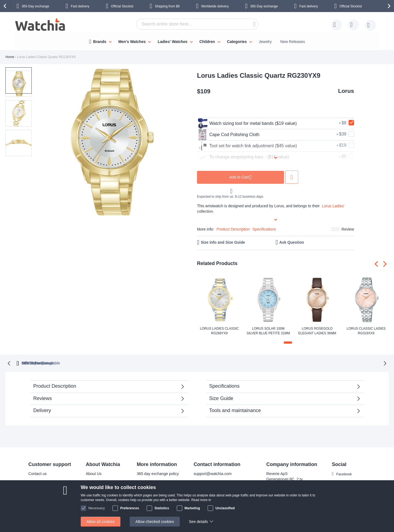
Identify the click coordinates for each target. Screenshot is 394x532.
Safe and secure (99, 498)
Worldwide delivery (215, 6)
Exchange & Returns (45, 506)
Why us (92, 481)
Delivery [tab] (42, 410)
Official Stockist (122, 6)
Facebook (344, 473)
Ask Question (292, 242)
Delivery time (39, 481)
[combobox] (197, 24)
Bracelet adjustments (154, 481)
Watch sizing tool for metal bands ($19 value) (247, 123)
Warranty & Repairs (153, 490)
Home (10, 57)
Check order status (152, 506)
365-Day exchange (35, 6)
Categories (237, 42)
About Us (93, 473)
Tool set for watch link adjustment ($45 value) (247, 146)
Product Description (233, 229)
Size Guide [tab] (221, 398)
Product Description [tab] (55, 386)
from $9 (167, 6)
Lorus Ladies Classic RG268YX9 (219, 331)
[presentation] (6, 6)
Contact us (37, 473)
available (225, 363)
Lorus (346, 91)
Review (348, 229)
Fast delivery (80, 6)
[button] (46, 143)
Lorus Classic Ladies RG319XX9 (366, 331)
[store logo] (40, 25)
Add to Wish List (292, 177)
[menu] (197, 40)
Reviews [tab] (43, 398)
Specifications (264, 229)
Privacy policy (148, 498)
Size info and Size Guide (223, 242)
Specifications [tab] (224, 386)
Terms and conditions (103, 506)
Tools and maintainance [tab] (235, 410)
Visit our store (97, 490)
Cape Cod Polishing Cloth (228, 135)
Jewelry (265, 42)
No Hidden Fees (279, 363)
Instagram (344, 482)
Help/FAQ (36, 498)
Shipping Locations (44, 490)
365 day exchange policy (157, 473)
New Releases (292, 42)
